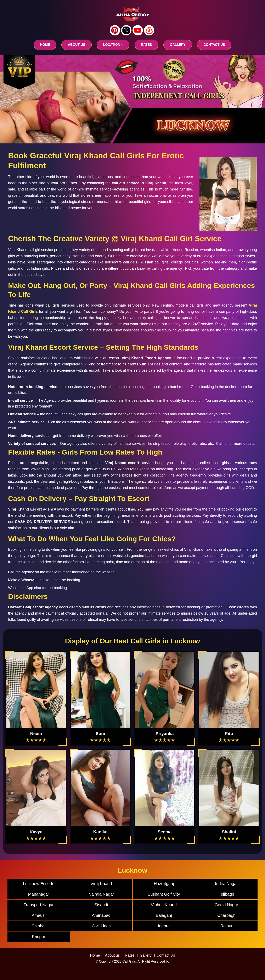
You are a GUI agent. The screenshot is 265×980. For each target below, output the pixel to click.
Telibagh (227, 894)
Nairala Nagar (101, 894)
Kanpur (39, 936)
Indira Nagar (226, 884)
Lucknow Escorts (38, 884)
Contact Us (166, 955)
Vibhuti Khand (164, 905)
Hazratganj (164, 884)
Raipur (227, 926)
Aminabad (101, 915)
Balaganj (164, 915)
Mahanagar (38, 894)
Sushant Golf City (164, 894)
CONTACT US (214, 45)
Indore (164, 926)
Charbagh (226, 915)
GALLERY (178, 45)
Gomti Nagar (226, 905)
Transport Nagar (39, 905)
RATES (146, 45)
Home (45, 45)
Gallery (145, 955)
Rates (130, 955)
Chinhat (39, 926)
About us (77, 45)
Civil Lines (101, 926)
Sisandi (101, 905)
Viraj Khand (101, 884)
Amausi (39, 915)
